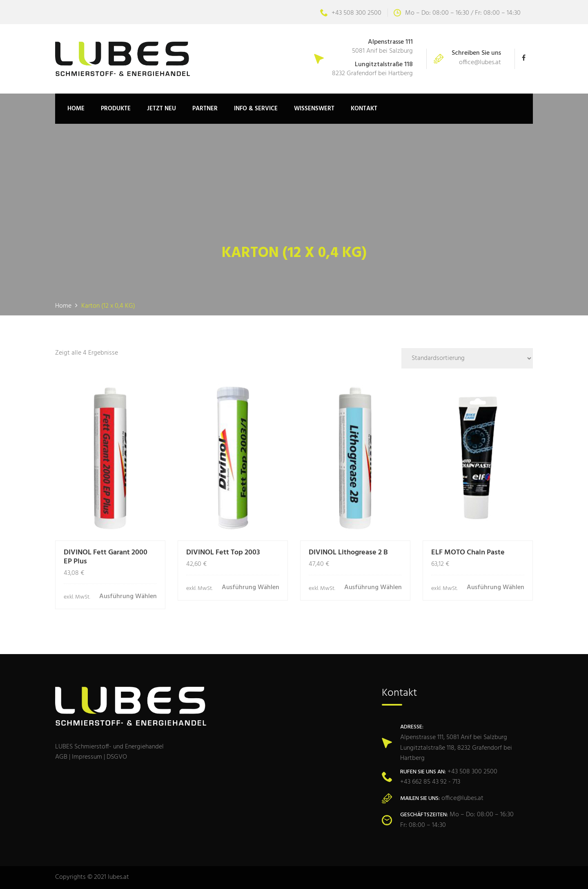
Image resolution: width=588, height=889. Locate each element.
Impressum (87, 757)
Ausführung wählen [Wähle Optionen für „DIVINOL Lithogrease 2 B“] (373, 588)
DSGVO (117, 757)
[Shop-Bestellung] (467, 358)
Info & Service (256, 109)
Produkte (116, 109)
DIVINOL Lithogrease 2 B (348, 553)
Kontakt (364, 109)
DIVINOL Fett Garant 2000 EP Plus (106, 557)
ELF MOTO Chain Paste (468, 553)
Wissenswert (314, 109)
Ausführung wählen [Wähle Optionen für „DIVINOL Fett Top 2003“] (251, 588)
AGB (61, 757)
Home (76, 109)
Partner (205, 109)
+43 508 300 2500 (351, 13)
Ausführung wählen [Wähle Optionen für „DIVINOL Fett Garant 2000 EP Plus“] (128, 597)
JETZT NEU (161, 109)
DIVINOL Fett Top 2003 (223, 553)
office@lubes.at (480, 63)
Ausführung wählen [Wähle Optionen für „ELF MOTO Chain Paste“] (496, 588)
